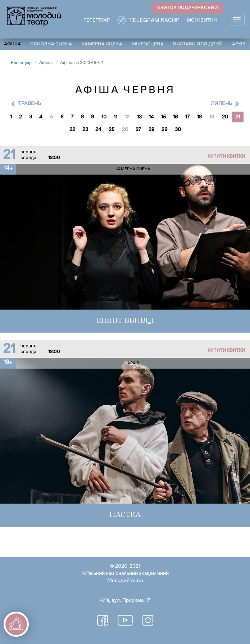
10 (104, 117)
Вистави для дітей (198, 44)
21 (238, 117)
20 (225, 117)
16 (176, 117)
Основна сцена (51, 44)
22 (72, 130)
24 (98, 130)
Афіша (12, 44)
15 (163, 117)
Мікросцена (148, 44)
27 (138, 130)
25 (112, 130)
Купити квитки (226, 157)
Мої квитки (202, 20)
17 (188, 117)
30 (178, 130)
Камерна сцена (102, 44)
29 (165, 130)
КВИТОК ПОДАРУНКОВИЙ (188, 8)
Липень (221, 104)
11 (115, 117)
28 (151, 130)
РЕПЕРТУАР (97, 20)
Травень (29, 104)
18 (199, 117)
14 (151, 117)
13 (139, 117)
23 (85, 130)
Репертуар (21, 63)
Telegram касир (154, 20)
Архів (239, 44)
